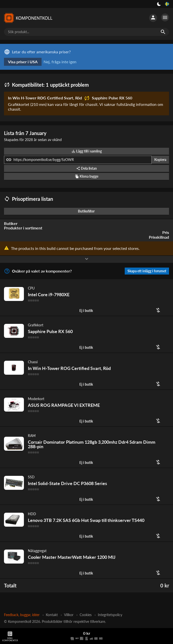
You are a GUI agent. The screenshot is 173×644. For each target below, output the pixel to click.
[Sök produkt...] (86, 32)
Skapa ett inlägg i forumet (147, 271)
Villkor (69, 615)
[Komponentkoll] (28, 18)
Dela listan (86, 168)
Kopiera (160, 160)
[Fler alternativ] (165, 17)
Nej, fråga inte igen (60, 62)
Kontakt (52, 615)
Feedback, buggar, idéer (22, 615)
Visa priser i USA (23, 62)
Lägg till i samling (87, 151)
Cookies (86, 615)
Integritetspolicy (110, 615)
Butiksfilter (87, 211)
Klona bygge (87, 176)
